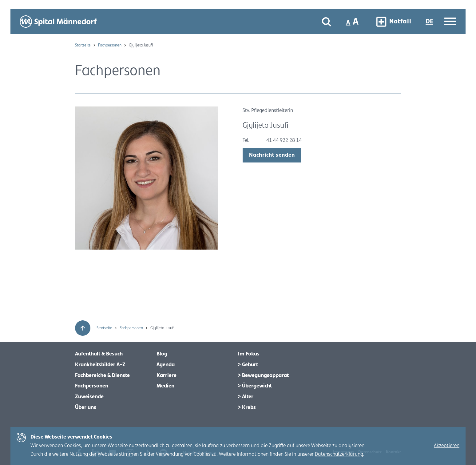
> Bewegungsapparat (263, 375)
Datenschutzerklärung (339, 454)
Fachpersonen (110, 45)
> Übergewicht (255, 386)
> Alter (246, 397)
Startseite (83, 45)
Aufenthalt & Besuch (99, 354)
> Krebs (247, 407)
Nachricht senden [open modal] (272, 155)
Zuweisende (89, 397)
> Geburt (248, 365)
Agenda (166, 365)
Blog (162, 354)
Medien (165, 386)
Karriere (167, 375)
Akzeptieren (447, 446)
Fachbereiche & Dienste (102, 375)
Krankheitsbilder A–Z (100, 365)
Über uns (86, 407)
